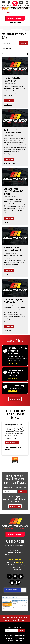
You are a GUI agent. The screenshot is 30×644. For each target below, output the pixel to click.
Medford (17, 499)
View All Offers (15, 399)
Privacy (22, 592)
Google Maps (12, 582)
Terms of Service (16, 591)
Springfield (15, 501)
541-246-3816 (15, 3)
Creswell (11, 497)
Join (22, 631)
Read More (9, 101)
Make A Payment (15, 560)
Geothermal (8, 331)
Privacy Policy (10, 591)
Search (24, 43)
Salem (23, 499)
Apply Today (19, 562)
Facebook (21, 576)
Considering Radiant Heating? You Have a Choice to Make (14, 191)
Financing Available (15, 23)
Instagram (18, 582)
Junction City (8, 499)
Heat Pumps (8, 105)
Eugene (18, 497)
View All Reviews (12, 442)
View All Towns (15, 506)
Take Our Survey (15, 460)
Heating (6, 222)
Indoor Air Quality (9, 164)
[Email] (15, 631)
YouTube (15, 576)
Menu (3, 5)
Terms (25, 592)
